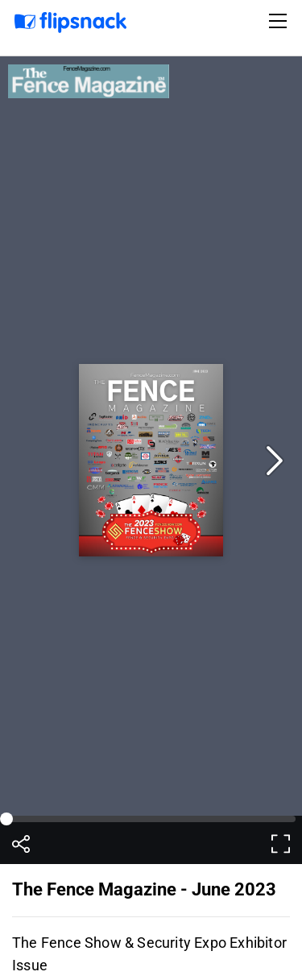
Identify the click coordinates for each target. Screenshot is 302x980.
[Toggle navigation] (280, 21)
